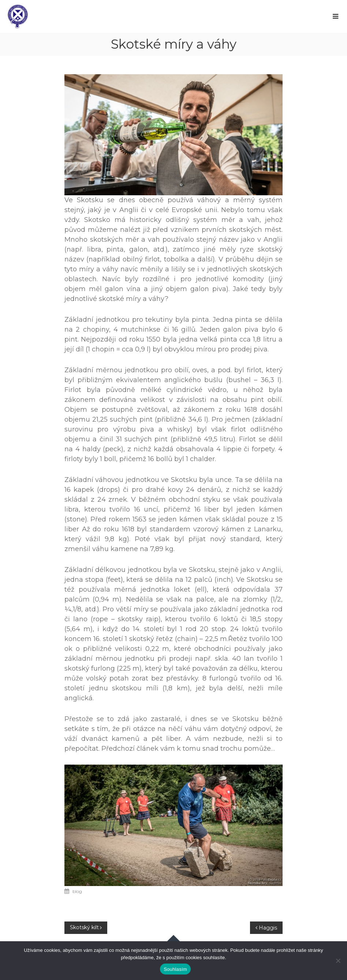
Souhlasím (175, 969)
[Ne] (338, 961)
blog (77, 891)
